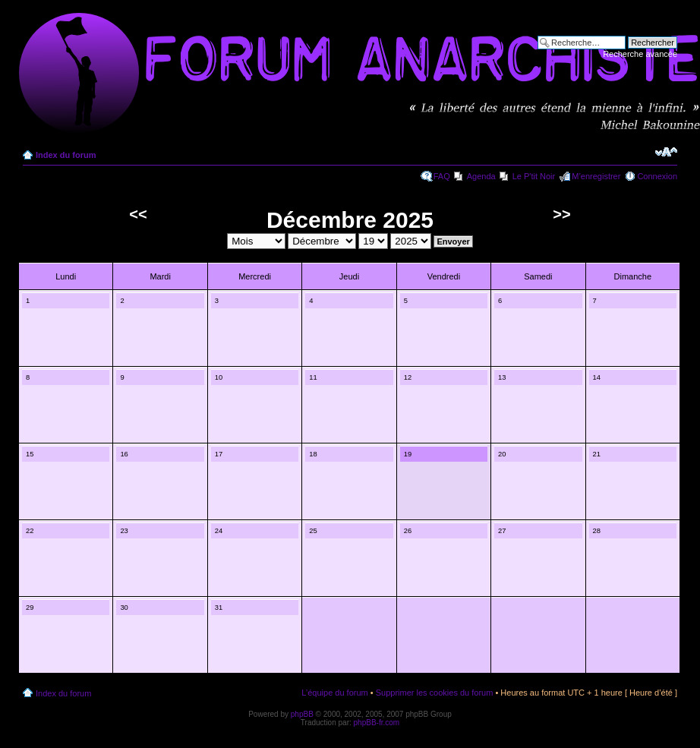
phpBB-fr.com (377, 723)
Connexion (657, 176)
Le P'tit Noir (534, 176)
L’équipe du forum (334, 693)
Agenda (481, 176)
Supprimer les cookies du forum (435, 693)
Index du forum (66, 155)
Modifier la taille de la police (666, 152)
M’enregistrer (596, 176)
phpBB (302, 714)
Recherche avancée (640, 54)
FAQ (442, 176)
